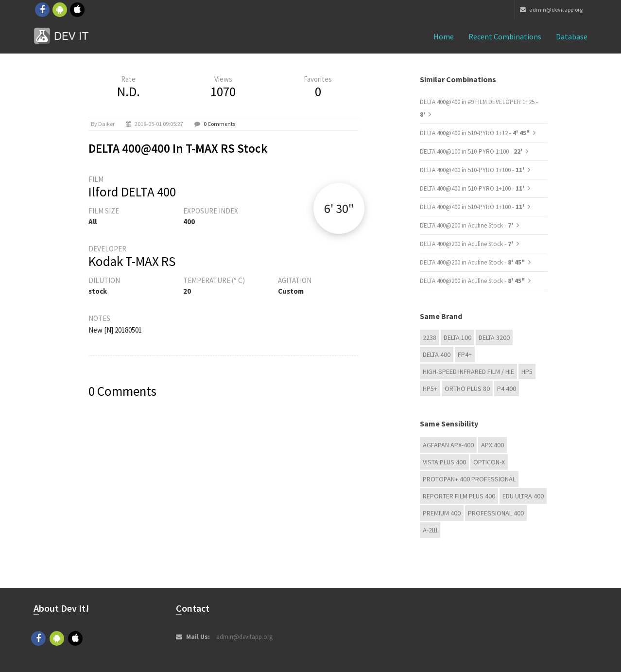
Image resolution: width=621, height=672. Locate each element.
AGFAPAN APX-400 (448, 445)
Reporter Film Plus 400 (459, 496)
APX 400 (492, 445)
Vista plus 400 (444, 462)
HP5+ (430, 389)
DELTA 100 (457, 337)
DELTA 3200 (494, 337)
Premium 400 (442, 513)
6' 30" (339, 208)
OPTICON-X (489, 462)
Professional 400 (496, 513)
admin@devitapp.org (551, 9)
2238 (430, 337)
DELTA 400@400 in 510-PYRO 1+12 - (475, 133)
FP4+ (465, 354)
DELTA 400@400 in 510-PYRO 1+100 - (473, 170)
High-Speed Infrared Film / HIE (468, 371)
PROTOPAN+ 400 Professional (469, 479)
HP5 (527, 371)
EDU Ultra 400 (523, 496)
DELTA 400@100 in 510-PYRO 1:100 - (472, 151)
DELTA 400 (437, 354)
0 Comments (219, 124)
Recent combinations (505, 36)
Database (572, 36)
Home (444, 36)
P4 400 (507, 389)
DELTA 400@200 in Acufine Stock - (467, 225)
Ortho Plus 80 (467, 389)
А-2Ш (430, 530)
